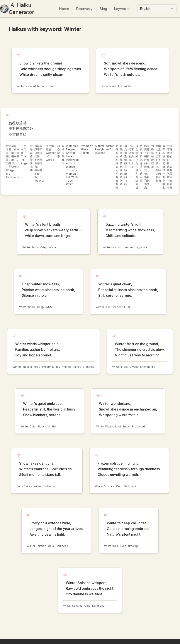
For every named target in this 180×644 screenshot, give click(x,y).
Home (64, 9)
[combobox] (157, 9)
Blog (103, 9)
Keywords (122, 9)
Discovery (84, 9)
